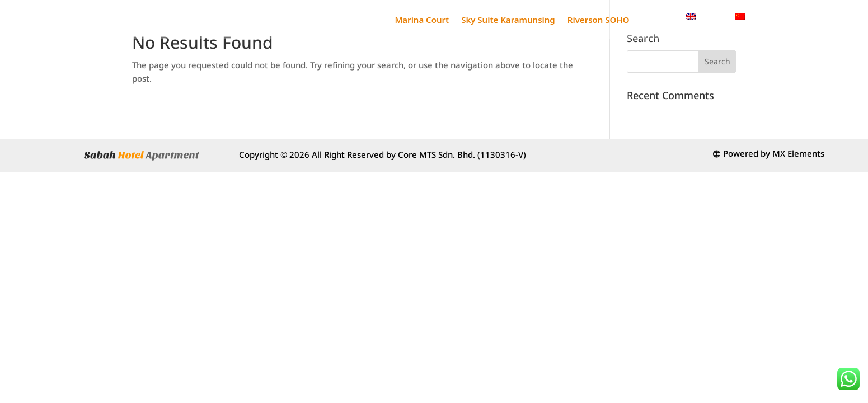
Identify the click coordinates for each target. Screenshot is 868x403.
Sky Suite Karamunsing (508, 20)
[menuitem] (705, 17)
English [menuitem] (711, 16)
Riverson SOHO (599, 20)
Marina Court (422, 20)
